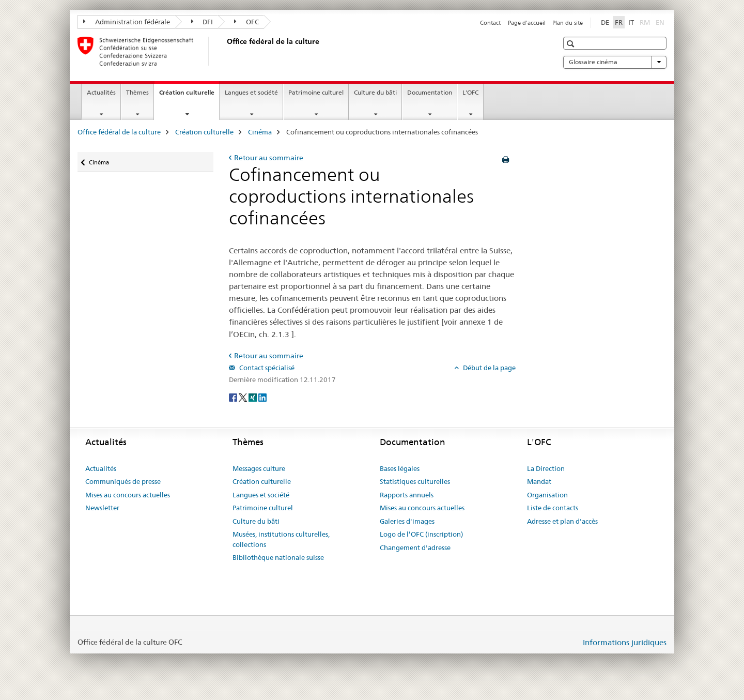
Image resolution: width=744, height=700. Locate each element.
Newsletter (102, 508)
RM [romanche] (646, 22)
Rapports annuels (407, 495)
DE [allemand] (605, 22)
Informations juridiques (625, 642)
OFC (246, 22)
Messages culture (259, 468)
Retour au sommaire (269, 158)
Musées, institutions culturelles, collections (281, 539)
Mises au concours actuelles (128, 495)
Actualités (101, 92)
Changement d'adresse (415, 547)
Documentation (430, 92)
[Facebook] (234, 397)
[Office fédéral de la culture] (225, 51)
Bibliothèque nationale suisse (278, 557)
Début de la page (489, 368)
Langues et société (251, 92)
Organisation (547, 495)
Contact (490, 23)
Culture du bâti (375, 92)
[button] (572, 44)
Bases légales (400, 468)
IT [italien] (631, 22)
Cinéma (260, 132)
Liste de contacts (553, 508)
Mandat (539, 481)
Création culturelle (189, 96)
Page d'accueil (527, 23)
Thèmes (137, 92)
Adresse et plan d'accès (562, 521)
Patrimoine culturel (316, 92)
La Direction (546, 468)
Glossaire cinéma (615, 62)
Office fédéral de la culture (119, 132)
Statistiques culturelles (415, 481)
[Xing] (253, 397)
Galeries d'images (407, 521)
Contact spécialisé (266, 368)
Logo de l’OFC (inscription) (421, 534)
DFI (202, 22)
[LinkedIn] (262, 397)
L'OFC (470, 92)
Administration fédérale (127, 22)
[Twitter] (244, 397)
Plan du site (568, 23)
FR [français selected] (619, 22)
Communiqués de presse (123, 481)
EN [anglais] (661, 22)
